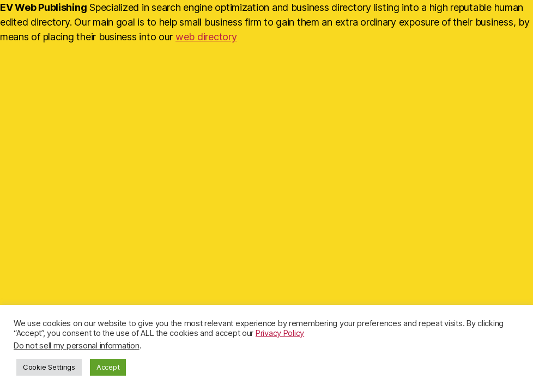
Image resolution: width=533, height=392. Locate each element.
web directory (206, 37)
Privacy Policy (280, 333)
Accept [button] (108, 367)
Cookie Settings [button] (49, 367)
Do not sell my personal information (77, 346)
